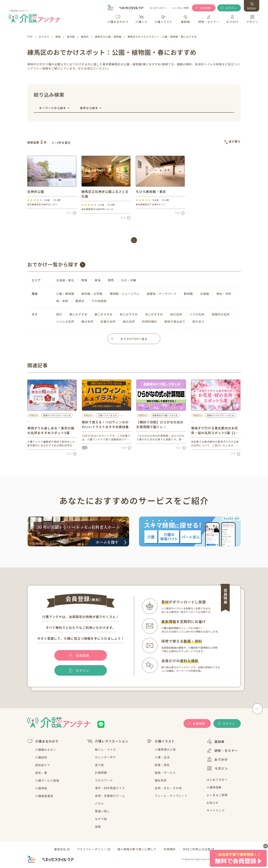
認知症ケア (43, 765)
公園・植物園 (65, 294)
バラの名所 (197, 314)
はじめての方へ (158, 8)
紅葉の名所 (108, 321)
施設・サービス (165, 773)
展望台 (80, 301)
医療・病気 (162, 765)
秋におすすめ (129, 314)
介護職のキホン (46, 750)
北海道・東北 (65, 280)
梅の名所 (129, 321)
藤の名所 (87, 321)
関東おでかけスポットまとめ (57, 415)
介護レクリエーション (108, 741)
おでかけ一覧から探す (53, 264)
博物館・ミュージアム (125, 294)
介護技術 (41, 757)
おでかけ (217, 759)
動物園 (188, 294)
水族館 (205, 294)
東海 (98, 280)
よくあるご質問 (181, 8)
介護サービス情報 (47, 780)
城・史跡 (62, 301)
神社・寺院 (224, 294)
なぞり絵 (101, 819)
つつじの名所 (65, 321)
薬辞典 (216, 742)
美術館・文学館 (92, 294)
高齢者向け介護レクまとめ (165, 415)
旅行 (59, 314)
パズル (100, 803)
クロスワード (104, 780)
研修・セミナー (222, 750)
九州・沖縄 (128, 280)
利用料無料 (150, 321)
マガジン (217, 768)
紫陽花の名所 (221, 314)
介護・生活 (162, 757)
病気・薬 (41, 773)
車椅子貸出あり (175, 321)
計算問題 (101, 773)
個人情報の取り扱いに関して (137, 849)
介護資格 (41, 788)
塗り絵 (100, 765)
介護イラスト (161, 741)
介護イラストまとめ (107, 415)
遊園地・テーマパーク (162, 294)
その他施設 (99, 301)
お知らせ (213, 803)
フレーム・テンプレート (171, 796)
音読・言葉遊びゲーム (110, 796)
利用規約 (170, 849)
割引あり (198, 321)
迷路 (98, 826)
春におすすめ (78, 314)
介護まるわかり (43, 741)
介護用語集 (214, 787)
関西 (111, 280)
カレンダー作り (105, 757)
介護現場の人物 (165, 749)
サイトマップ (216, 810)
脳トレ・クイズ (105, 749)
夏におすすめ (104, 314)
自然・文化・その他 (168, 788)
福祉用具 (161, 780)
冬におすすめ (154, 314)
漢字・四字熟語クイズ (110, 788)
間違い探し (103, 811)
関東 (84, 280)
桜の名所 (176, 314)
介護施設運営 (44, 796)
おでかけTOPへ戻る (134, 339)
